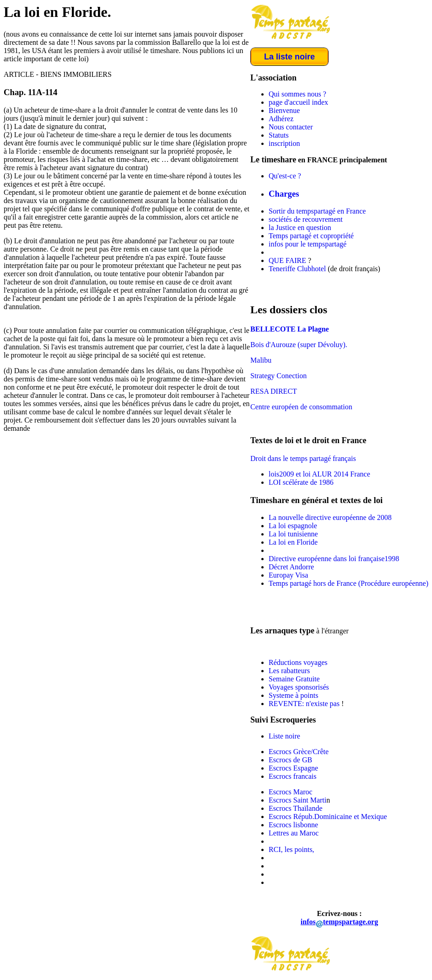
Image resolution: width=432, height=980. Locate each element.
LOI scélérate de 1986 (301, 482)
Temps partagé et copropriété (311, 236)
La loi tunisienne (293, 534)
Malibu (261, 360)
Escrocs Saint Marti (297, 800)
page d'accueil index (298, 102)
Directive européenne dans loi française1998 (334, 559)
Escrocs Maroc (291, 792)
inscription (284, 143)
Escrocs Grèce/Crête (299, 752)
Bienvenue (284, 110)
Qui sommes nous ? (297, 94)
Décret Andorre (291, 567)
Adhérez (281, 119)
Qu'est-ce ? (285, 176)
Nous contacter (291, 127)
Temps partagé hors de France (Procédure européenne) (348, 583)
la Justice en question (300, 228)
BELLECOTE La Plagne (290, 329)
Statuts (279, 135)
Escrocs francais (292, 776)
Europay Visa (288, 575)
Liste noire (284, 736)
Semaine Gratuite (294, 679)
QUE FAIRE (287, 260)
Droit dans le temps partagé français (303, 458)
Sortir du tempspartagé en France (317, 211)
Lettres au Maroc (294, 833)
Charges (284, 194)
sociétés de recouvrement (306, 219)
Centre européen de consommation (301, 407)
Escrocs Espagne (293, 768)
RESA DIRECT (274, 391)
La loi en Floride (293, 542)
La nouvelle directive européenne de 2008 (330, 517)
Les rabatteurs (289, 671)
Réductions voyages (298, 662)
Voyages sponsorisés (299, 687)
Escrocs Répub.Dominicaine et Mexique (328, 817)
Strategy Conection (278, 376)
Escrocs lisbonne (293, 825)
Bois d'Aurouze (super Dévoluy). (299, 345)
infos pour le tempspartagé (308, 244)
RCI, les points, (292, 849)
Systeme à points (293, 695)
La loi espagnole (293, 526)
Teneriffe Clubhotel (297, 269)
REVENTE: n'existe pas (305, 704)
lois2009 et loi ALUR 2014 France (319, 474)
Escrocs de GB (290, 760)
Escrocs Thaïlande (295, 808)
